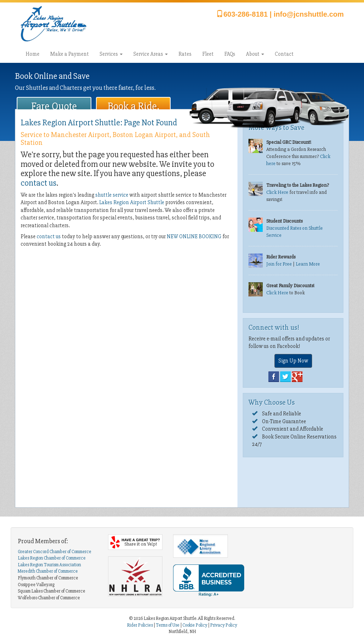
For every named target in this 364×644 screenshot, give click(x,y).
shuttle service (112, 195)
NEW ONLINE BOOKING (194, 236)
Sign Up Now (293, 361)
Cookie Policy (195, 625)
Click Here (277, 192)
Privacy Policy (224, 625)
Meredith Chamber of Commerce (48, 571)
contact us (39, 183)
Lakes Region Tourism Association (49, 565)
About (255, 54)
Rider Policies (140, 625)
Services (111, 54)
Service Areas (151, 54)
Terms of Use (168, 625)
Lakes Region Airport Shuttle (132, 202)
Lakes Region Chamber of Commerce (52, 558)
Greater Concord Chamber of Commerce (55, 552)
